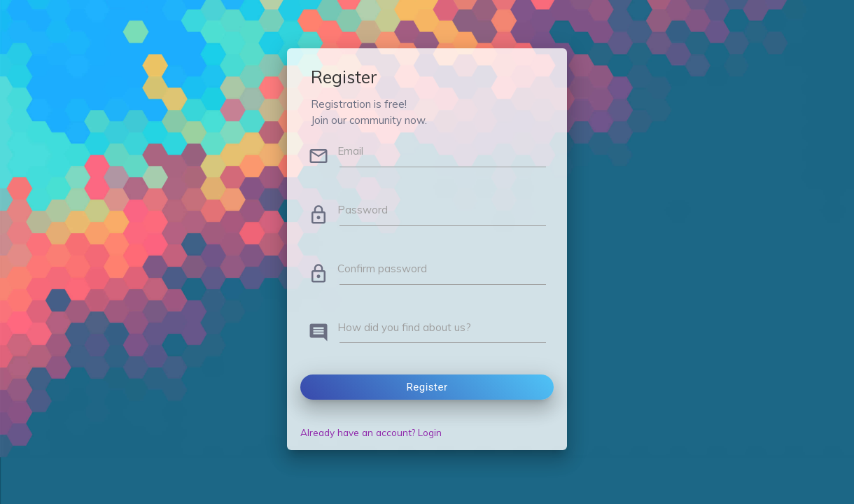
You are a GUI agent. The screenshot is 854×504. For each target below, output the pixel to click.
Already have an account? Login (371, 432)
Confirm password (382, 268)
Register (427, 387)
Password (363, 210)
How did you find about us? (404, 327)
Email (350, 151)
